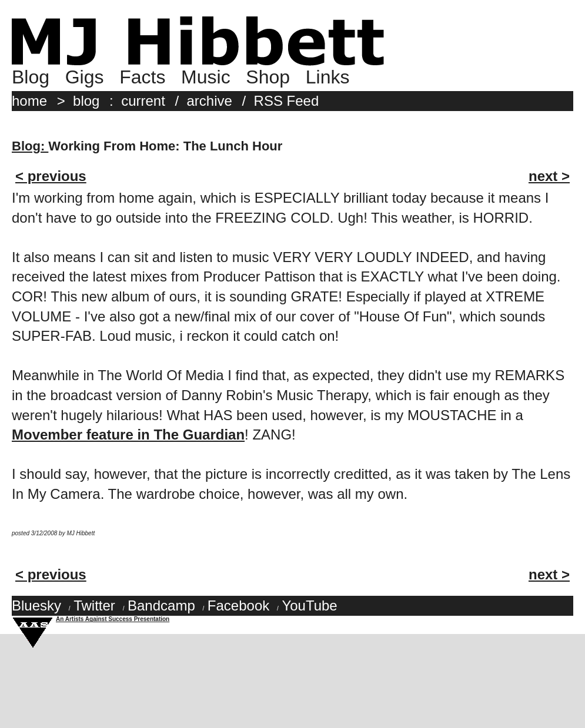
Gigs (85, 77)
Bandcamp (161, 605)
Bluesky (36, 605)
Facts (142, 77)
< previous (51, 176)
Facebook (238, 605)
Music (206, 77)
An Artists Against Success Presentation (113, 619)
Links (328, 77)
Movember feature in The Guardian (128, 435)
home (29, 101)
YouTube (309, 605)
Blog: (30, 146)
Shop (268, 77)
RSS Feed (287, 101)
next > (549, 176)
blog (86, 101)
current (143, 101)
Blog (31, 77)
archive (210, 101)
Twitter (94, 605)
